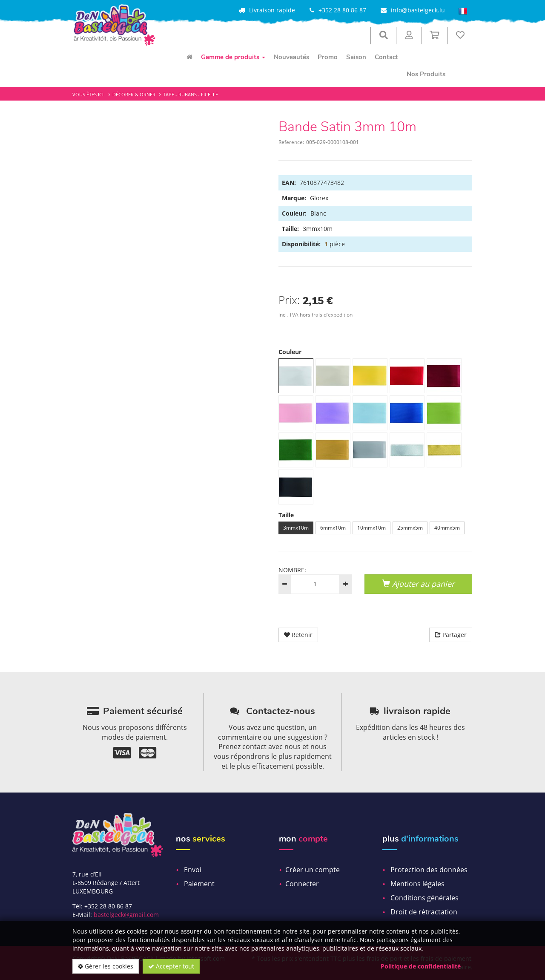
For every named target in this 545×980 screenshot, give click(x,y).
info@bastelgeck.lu (418, 10)
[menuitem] (189, 57)
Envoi (193, 870)
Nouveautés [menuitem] (291, 57)
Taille (286, 515)
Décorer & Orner (134, 94)
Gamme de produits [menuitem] (233, 57)
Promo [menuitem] (328, 57)
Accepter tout (171, 966)
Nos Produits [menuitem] (426, 74)
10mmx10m (371, 528)
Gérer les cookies (106, 966)
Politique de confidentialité (421, 966)
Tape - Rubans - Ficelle (191, 94)
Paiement (199, 884)
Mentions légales (417, 884)
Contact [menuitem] (386, 57)
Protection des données (429, 870)
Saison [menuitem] (356, 57)
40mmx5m (447, 528)
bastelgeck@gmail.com (126, 915)
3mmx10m (296, 528)
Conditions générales (425, 898)
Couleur (290, 352)
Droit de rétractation (424, 912)
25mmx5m (410, 528)
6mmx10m (333, 528)
